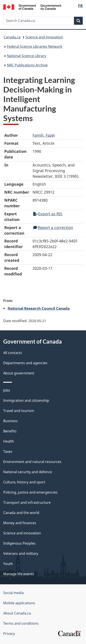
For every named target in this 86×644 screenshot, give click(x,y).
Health (9, 441)
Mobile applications (19, 603)
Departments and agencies (25, 363)
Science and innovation (44, 37)
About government (19, 373)
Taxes (8, 451)
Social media (13, 593)
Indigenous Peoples (19, 543)
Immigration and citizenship (26, 400)
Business (10, 421)
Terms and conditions (21, 623)
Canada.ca (12, 37)
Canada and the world (21, 513)
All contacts (13, 353)
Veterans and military (21, 553)
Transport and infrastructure (27, 502)
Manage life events (19, 574)
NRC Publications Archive (27, 65)
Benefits (10, 431)
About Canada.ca (17, 613)
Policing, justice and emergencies (30, 492)
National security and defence (28, 472)
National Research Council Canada (39, 308)
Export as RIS (48, 214)
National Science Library (27, 56)
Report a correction (53, 227)
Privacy (9, 634)
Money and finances (20, 523)
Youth (8, 564)
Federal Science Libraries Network (35, 46)
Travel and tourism (19, 411)
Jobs (7, 390)
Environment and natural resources (32, 462)
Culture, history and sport (24, 482)
